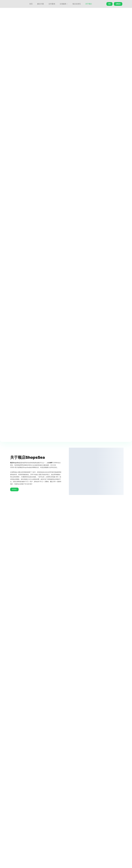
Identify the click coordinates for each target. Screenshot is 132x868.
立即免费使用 (66, 235)
